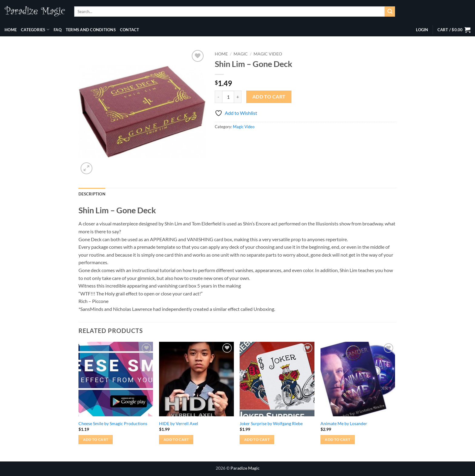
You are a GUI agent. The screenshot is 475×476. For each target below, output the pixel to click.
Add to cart (269, 97)
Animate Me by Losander (344, 423)
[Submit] (390, 12)
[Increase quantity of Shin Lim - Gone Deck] (238, 97)
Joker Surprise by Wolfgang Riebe (271, 423)
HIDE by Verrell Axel (179, 423)
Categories (35, 30)
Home (11, 30)
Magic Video (268, 54)
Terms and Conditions (91, 30)
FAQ (58, 30)
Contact (130, 30)
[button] (422, 30)
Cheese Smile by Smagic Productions (113, 423)
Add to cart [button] (96, 439)
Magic (241, 54)
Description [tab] (92, 194)
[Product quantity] (228, 97)
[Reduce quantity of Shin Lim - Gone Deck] (218, 97)
